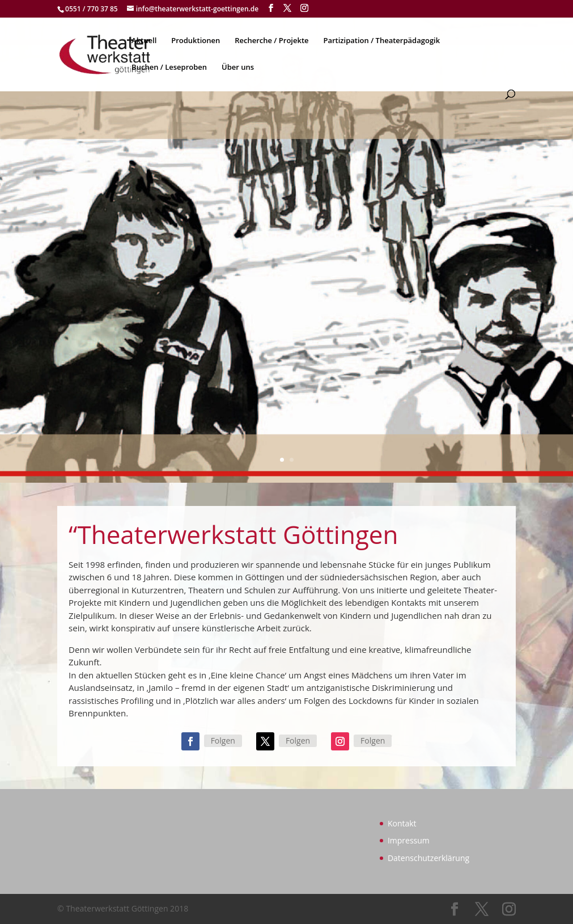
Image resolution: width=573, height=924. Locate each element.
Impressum (409, 840)
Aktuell (144, 41)
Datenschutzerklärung (428, 858)
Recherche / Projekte (271, 41)
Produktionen (196, 41)
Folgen (223, 741)
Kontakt (402, 823)
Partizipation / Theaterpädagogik (381, 41)
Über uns (238, 67)
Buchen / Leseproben (169, 67)
